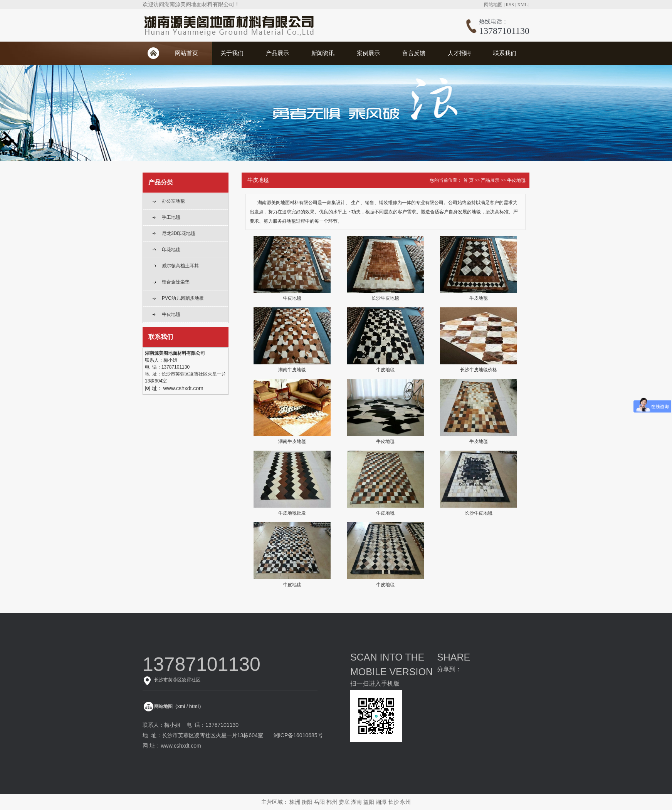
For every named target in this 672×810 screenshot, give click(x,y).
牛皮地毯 (171, 314)
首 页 (468, 180)
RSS (510, 5)
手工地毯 (171, 217)
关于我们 (232, 53)
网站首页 (186, 53)
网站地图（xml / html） (179, 706)
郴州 (332, 802)
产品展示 (277, 53)
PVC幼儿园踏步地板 (183, 298)
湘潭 (381, 802)
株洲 (295, 802)
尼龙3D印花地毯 (179, 233)
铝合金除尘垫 (176, 282)
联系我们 (505, 53)
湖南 (356, 802)
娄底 (344, 802)
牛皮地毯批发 (292, 513)
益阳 (369, 802)
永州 (405, 802)
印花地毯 (171, 250)
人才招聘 (459, 53)
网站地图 (493, 5)
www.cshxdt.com (181, 746)
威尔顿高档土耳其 (180, 266)
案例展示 (368, 53)
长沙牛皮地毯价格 (479, 370)
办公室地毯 (173, 201)
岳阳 (319, 802)
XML (522, 5)
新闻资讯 (323, 53)
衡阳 (307, 802)
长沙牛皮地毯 (385, 298)
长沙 (393, 802)
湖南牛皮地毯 (292, 370)
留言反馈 (414, 53)
